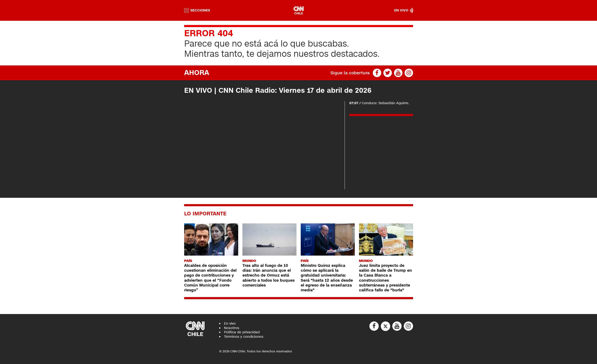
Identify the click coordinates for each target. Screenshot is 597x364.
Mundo (249, 261)
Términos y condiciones (244, 337)
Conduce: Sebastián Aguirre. (379, 103)
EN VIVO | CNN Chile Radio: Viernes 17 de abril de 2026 (278, 91)
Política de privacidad (242, 332)
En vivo (230, 323)
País (188, 261)
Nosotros (232, 328)
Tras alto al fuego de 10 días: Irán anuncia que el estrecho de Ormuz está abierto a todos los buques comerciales (269, 275)
